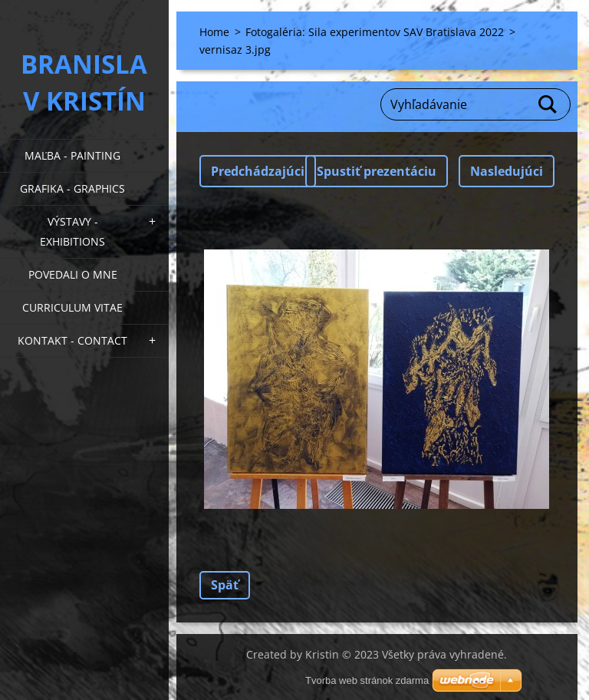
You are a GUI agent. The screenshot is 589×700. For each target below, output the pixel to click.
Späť (225, 585)
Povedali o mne (73, 274)
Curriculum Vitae (72, 307)
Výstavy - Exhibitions (72, 231)
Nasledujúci (507, 171)
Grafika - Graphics (72, 188)
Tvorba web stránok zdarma (367, 680)
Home (214, 32)
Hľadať (548, 104)
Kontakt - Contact (72, 340)
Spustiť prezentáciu (377, 171)
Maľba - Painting (72, 155)
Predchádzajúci (258, 171)
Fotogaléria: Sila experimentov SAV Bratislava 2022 (375, 32)
